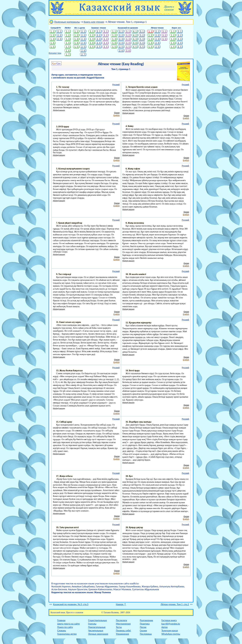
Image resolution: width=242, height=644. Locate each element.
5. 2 (142, 35)
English (117, 115)
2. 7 (83, 54)
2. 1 (59, 31)
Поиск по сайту (65, 627)
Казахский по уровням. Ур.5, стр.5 (71, 604)
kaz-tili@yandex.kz (171, 624)
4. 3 (135, 39)
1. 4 (52, 43)
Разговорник (146, 620)
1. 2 (52, 35)
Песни (143, 627)
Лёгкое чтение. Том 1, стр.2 (175, 604)
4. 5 (135, 47)
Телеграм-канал (170, 631)
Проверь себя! (123, 631)
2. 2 (59, 35)
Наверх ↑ (121, 604)
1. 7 (68, 54)
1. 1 (52, 31)
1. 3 (52, 39)
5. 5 (142, 47)
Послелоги (121, 620)
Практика (145, 624)
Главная (61, 620)
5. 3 (142, 39)
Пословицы (146, 634)
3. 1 (106, 31)
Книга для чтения (94, 22)
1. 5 (52, 47)
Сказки (143, 631)
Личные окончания (98, 634)
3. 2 (106, 35)
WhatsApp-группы (171, 634)
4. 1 (135, 31)
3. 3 (106, 39)
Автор (165, 627)
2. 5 (83, 47)
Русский (116, 85)
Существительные (97, 620)
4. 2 (135, 35)
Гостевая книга (169, 620)
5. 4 (142, 43)
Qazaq (117, 113)
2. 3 (59, 39)
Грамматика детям (67, 634)
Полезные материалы (67, 22)
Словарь (62, 631)
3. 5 (106, 47)
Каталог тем (55, 53)
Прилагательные (97, 627)
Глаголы (92, 624)
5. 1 (142, 31)
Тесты (119, 627)
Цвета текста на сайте (69, 624)
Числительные (96, 631)
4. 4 (135, 43)
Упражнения (122, 634)
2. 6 (83, 51)
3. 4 (106, 43)
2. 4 (83, 43)
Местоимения (123, 624)
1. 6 (68, 51)
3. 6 (128, 51)
